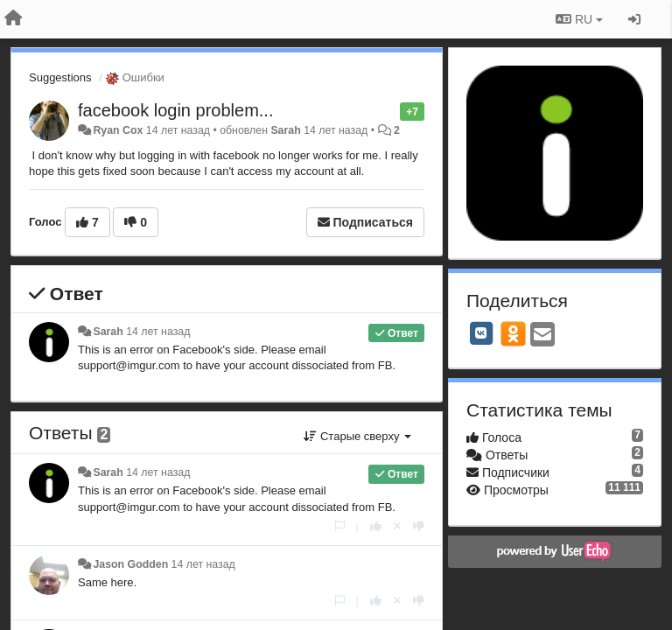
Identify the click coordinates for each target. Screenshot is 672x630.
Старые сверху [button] (357, 436)
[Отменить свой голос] (397, 526)
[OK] (513, 333)
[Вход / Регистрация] (634, 19)
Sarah (285, 130)
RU (579, 19)
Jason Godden (130, 564)
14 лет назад (158, 332)
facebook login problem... (175, 110)
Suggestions (60, 77)
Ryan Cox (118, 130)
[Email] (542, 336)
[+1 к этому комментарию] (376, 526)
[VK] (481, 333)
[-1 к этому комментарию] (419, 526)
